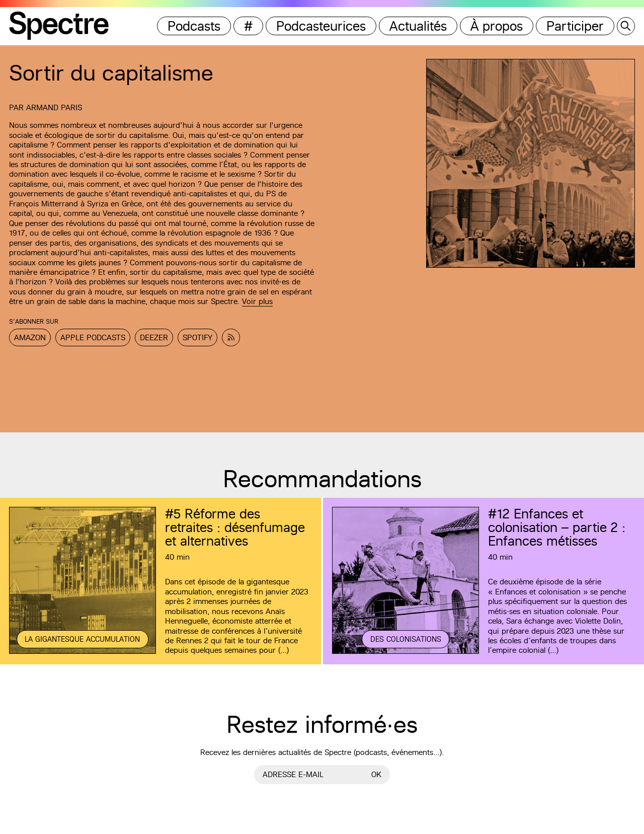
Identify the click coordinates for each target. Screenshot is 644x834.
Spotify (197, 337)
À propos (497, 26)
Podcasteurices (321, 26)
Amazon (30, 337)
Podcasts (194, 26)
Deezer (154, 337)
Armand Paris (54, 107)
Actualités (418, 26)
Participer (575, 26)
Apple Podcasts (93, 337)
